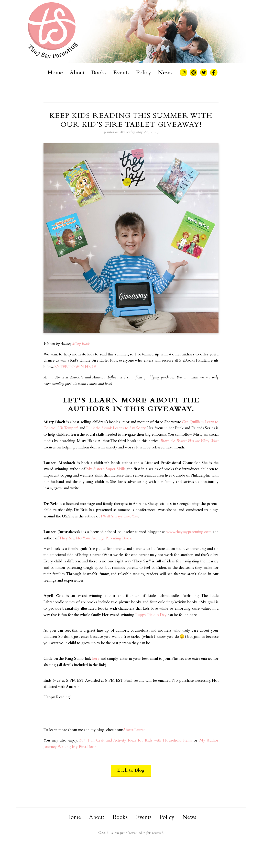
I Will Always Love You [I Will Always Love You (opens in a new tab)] (119, 517)
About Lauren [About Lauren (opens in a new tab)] (134, 730)
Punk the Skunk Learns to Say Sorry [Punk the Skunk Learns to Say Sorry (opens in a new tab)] (116, 428)
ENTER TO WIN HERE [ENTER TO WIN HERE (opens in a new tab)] (75, 367)
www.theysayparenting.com (189, 532)
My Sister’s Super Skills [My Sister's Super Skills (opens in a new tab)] (106, 469)
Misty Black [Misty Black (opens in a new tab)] (81, 344)
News (165, 73)
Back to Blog (131, 771)
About (77, 73)
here (96, 659)
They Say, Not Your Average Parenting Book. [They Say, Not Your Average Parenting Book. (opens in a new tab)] (96, 539)
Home (55, 73)
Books (99, 73)
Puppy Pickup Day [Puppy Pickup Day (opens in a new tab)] (151, 615)
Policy (144, 73)
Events (121, 73)
